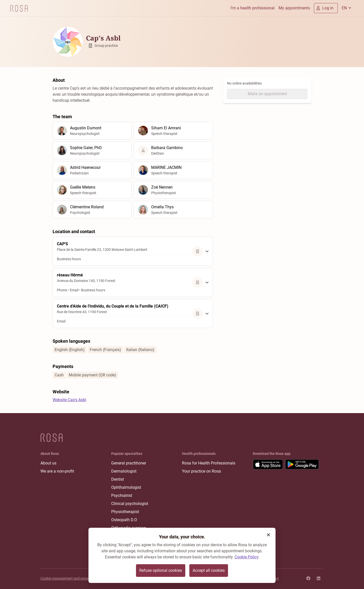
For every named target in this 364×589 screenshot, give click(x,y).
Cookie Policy (246, 557)
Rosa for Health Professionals (209, 463)
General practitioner (129, 463)
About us (48, 463)
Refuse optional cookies (161, 570)
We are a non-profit (57, 471)
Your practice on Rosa (201, 471)
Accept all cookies (209, 570)
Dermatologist (124, 471)
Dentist (118, 479)
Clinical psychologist (130, 504)
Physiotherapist (125, 512)
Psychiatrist (122, 495)
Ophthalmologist (126, 487)
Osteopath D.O (124, 520)
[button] (268, 535)
